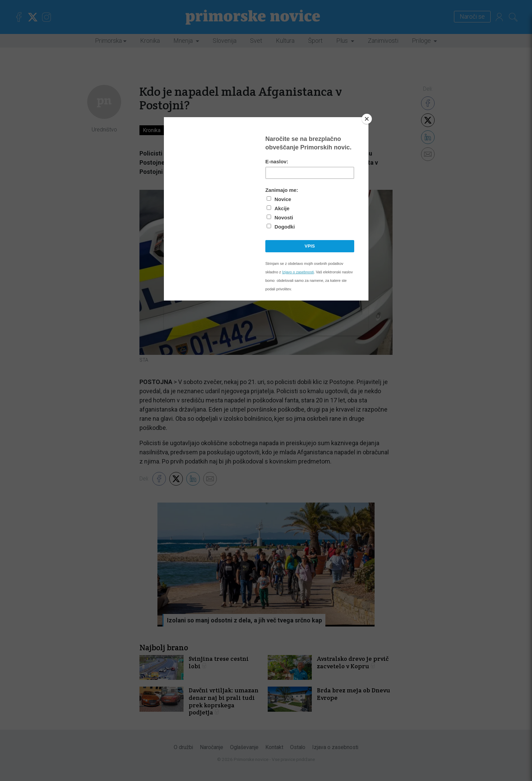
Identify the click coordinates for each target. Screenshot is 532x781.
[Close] (367, 119)
